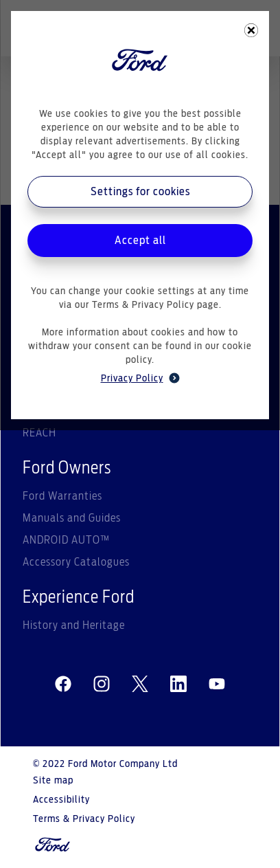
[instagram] (102, 685)
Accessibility (61, 800)
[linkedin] (178, 685)
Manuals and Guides (72, 518)
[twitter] (140, 685)
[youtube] (217, 685)
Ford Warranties (62, 496)
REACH (39, 433)
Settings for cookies (140, 192)
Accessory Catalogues (76, 562)
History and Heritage (74, 625)
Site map (53, 781)
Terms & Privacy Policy (84, 819)
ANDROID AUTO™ (66, 540)
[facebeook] (63, 685)
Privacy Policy (140, 378)
